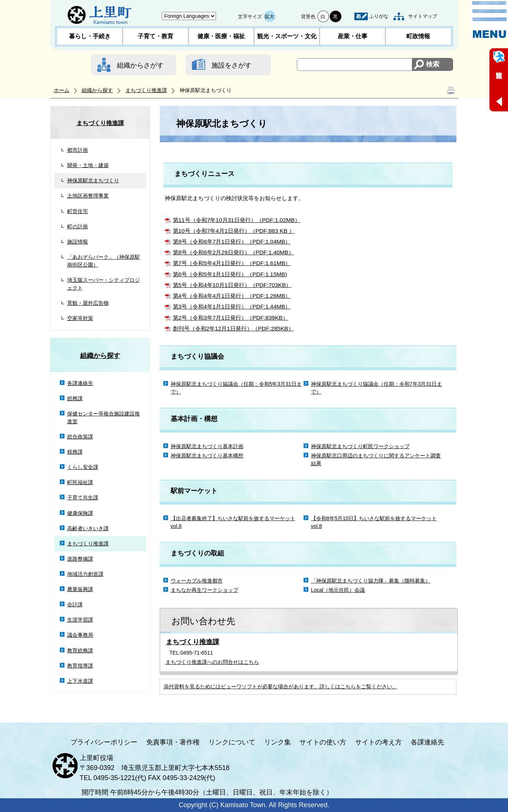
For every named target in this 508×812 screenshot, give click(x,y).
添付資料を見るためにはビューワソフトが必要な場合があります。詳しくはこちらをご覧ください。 (281, 687)
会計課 (75, 604)
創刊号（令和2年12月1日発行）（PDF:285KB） (233, 328)
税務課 (75, 452)
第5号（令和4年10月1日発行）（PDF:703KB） (232, 285)
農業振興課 (80, 589)
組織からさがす (140, 65)
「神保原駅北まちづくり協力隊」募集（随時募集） (371, 581)
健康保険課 (80, 513)
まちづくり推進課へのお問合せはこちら (212, 662)
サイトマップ (423, 16)
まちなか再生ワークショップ (204, 590)
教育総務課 (80, 650)
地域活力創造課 (85, 574)
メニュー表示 (489, 20)
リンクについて (232, 742)
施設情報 (78, 242)
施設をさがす (232, 65)
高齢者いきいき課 (88, 528)
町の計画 (78, 226)
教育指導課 (80, 666)
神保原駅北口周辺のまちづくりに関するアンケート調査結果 (376, 459)
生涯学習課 (80, 620)
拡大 (269, 17)
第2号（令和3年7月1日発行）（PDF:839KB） (231, 318)
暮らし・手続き (90, 36)
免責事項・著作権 (173, 742)
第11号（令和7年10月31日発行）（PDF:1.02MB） (237, 220)
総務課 (75, 398)
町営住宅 (78, 211)
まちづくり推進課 (146, 90)
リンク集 (278, 742)
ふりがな (379, 16)
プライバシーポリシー (104, 742)
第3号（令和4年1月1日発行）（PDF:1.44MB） (232, 306)
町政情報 (418, 36)
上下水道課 (80, 681)
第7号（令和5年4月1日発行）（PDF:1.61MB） (232, 263)
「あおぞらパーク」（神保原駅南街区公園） (104, 261)
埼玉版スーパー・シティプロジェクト (104, 284)
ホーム (62, 90)
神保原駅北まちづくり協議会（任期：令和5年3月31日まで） (236, 388)
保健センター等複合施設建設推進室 (104, 418)
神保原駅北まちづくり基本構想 (207, 456)
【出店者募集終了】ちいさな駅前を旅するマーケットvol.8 (233, 522)
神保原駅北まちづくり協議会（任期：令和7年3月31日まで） (376, 388)
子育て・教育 (155, 36)
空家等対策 (80, 318)
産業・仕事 (353, 36)
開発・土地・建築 (88, 165)
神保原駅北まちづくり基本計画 (207, 446)
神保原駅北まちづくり (93, 180)
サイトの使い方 (323, 742)
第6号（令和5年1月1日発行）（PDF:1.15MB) (230, 274)
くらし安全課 (83, 467)
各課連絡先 (80, 383)
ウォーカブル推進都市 (197, 581)
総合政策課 (80, 437)
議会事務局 (80, 635)
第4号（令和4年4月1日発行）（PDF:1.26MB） (232, 296)
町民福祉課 (80, 482)
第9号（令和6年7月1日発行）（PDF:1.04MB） (232, 242)
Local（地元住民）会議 (338, 590)
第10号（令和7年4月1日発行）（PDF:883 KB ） (234, 231)
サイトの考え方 (378, 742)
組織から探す (97, 90)
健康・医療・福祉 (221, 36)
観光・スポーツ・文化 (287, 36)
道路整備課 (80, 559)
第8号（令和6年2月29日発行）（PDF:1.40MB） (234, 252)
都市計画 (78, 150)
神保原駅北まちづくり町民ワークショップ (360, 446)
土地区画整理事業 (88, 196)
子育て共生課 (83, 498)
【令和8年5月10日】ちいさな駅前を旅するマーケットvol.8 (374, 522)
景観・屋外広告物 (88, 303)
